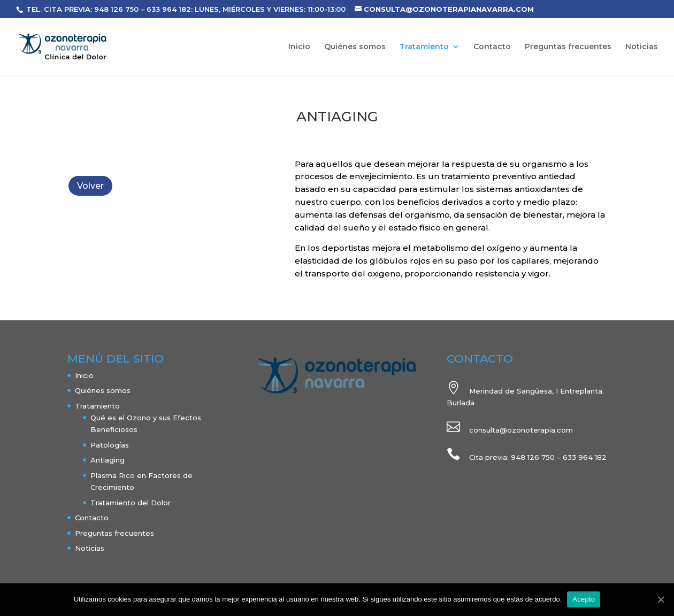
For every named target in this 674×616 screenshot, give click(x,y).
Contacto (492, 47)
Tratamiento (424, 47)
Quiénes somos (355, 47)
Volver (90, 186)
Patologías (110, 445)
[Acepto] (661, 599)
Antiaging (108, 460)
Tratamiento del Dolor (131, 503)
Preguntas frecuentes (568, 47)
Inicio (299, 47)
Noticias (642, 47)
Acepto (584, 599)
